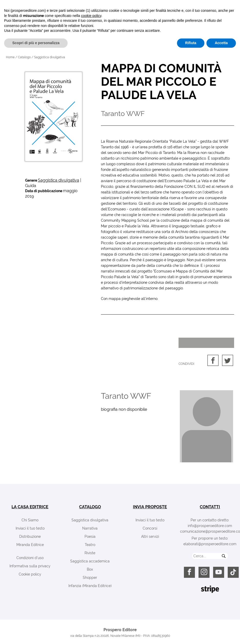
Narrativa (90, 528)
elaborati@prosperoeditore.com (210, 544)
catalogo (90, 507)
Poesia (90, 536)
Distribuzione (30, 536)
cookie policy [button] (91, 607)
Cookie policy (30, 574)
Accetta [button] (221, 634)
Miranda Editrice (30, 545)
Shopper (90, 578)
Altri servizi (150, 536)
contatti (210, 507)
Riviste (90, 553)
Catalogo (24, 57)
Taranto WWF (126, 396)
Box (90, 569)
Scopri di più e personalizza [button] (36, 634)
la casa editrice (30, 507)
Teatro (90, 545)
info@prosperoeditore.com (210, 526)
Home (10, 57)
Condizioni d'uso (30, 558)
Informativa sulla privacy (30, 566)
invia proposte (150, 507)
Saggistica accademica (90, 561)
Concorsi (150, 528)
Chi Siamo (30, 520)
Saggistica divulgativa (59, 180)
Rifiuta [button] (191, 634)
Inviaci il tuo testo (30, 528)
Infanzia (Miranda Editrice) (90, 586)
